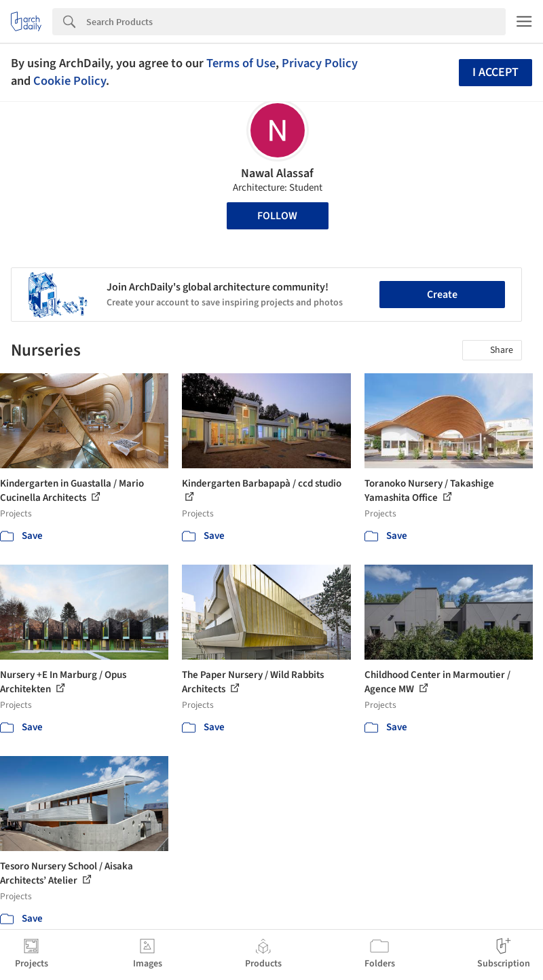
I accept (495, 72)
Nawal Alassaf (277, 173)
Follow (277, 216)
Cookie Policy (70, 81)
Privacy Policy (320, 63)
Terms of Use (241, 63)
